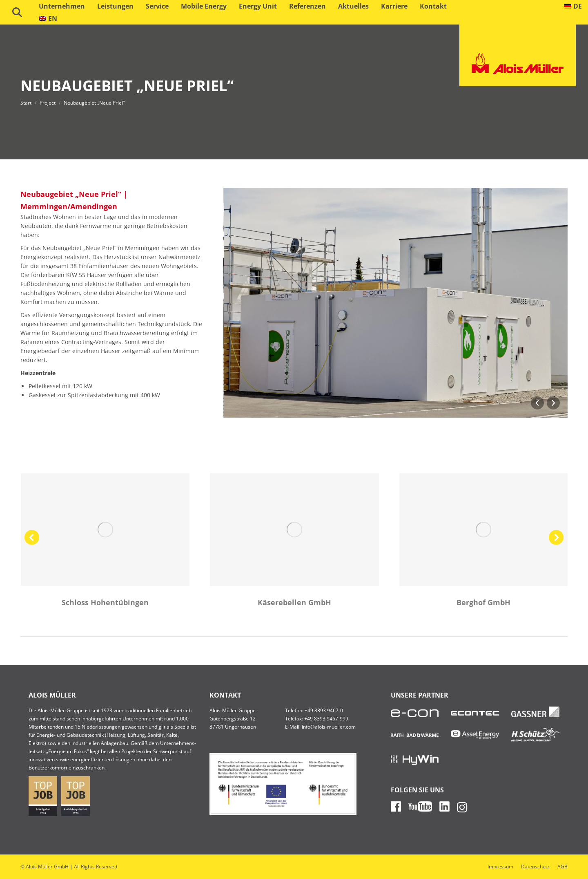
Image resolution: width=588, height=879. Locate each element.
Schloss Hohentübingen (105, 602)
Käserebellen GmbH (294, 602)
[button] (32, 537)
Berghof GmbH (483, 602)
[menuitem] (573, 6)
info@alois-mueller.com (329, 727)
